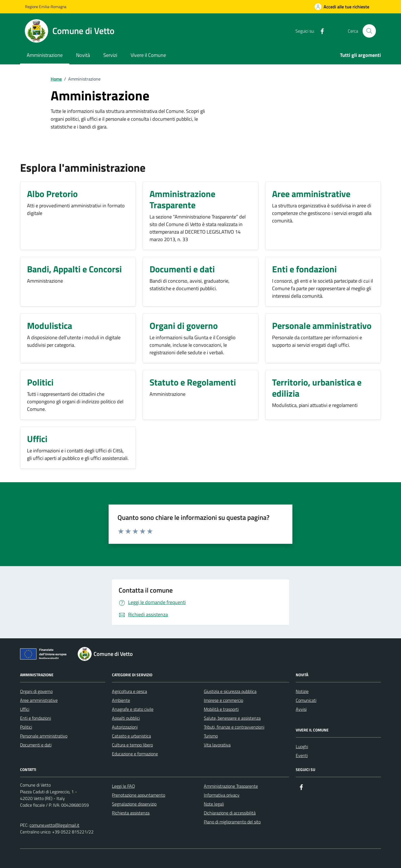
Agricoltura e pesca (129, 691)
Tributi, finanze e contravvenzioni (234, 727)
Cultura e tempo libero (132, 745)
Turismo (211, 736)
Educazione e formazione (135, 754)
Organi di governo (36, 691)
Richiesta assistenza (131, 813)
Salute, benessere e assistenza (232, 718)
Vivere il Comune (148, 55)
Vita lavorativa (217, 745)
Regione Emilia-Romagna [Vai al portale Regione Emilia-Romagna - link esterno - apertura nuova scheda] (46, 7)
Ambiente (121, 700)
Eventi (302, 755)
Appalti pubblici (126, 718)
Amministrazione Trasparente (231, 786)
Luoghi (302, 746)
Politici (26, 727)
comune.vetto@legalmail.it (54, 825)
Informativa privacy (222, 795)
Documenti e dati (36, 745)
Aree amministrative (39, 700)
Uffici (25, 709)
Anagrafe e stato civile (133, 709)
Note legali (214, 804)
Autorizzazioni (125, 727)
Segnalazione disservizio (134, 804)
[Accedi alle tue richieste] (342, 7)
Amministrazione (45, 55)
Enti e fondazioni (36, 718)
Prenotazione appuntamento (139, 795)
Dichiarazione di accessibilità (230, 813)
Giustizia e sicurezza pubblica (230, 691)
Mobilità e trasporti (221, 709)
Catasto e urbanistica (131, 736)
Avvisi (301, 709)
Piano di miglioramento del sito (232, 822)
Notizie (302, 691)
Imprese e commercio (223, 700)
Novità (83, 55)
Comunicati (306, 700)
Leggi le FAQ (124, 786)
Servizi (110, 55)
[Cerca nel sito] (369, 31)
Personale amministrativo (44, 736)
